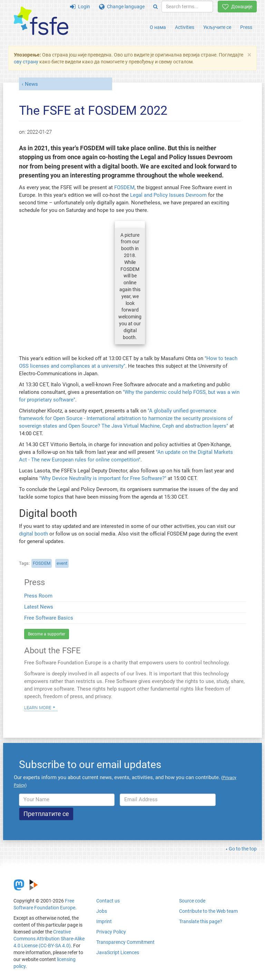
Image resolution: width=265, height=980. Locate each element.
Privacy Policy (111, 932)
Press (246, 27)
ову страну (26, 62)
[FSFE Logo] (41, 21)
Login (80, 7)
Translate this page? (201, 921)
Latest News (39, 607)
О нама (158, 27)
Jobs (102, 911)
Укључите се (217, 27)
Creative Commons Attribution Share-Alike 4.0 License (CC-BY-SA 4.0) (49, 939)
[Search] (155, 7)
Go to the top (243, 849)
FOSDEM (124, 187)
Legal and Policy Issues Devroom (169, 195)
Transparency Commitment (125, 942)
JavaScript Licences (118, 952)
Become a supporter (47, 634)
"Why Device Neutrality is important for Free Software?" (103, 478)
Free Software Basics (49, 618)
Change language (122, 7)
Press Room (38, 596)
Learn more (38, 707)
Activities (185, 27)
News (31, 84)
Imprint (104, 921)
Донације (237, 7)
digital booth (33, 534)
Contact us (108, 901)
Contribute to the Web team (208, 911)
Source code (192, 901)
